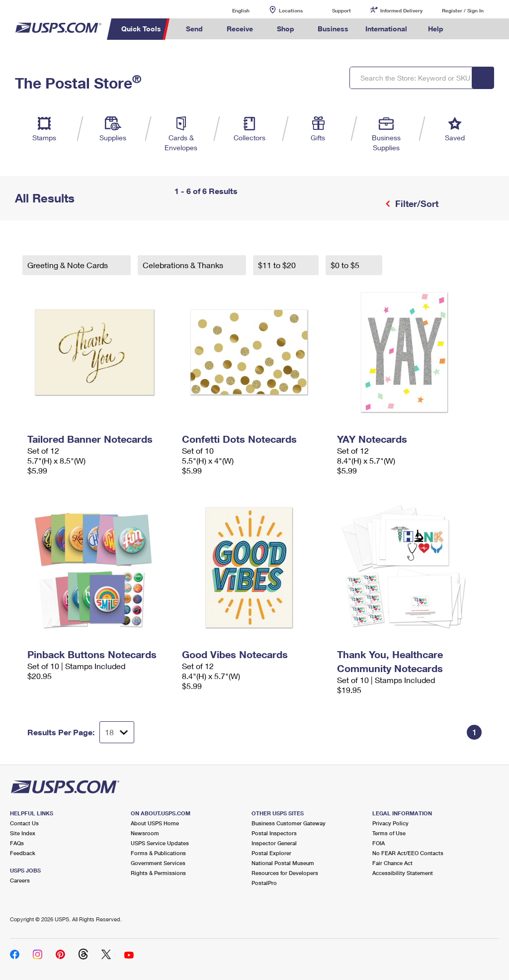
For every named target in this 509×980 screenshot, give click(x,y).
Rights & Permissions (158, 873)
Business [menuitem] (333, 29)
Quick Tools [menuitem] (141, 29)
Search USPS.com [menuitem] (469, 29)
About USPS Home (155, 823)
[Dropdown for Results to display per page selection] (117, 732)
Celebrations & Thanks (184, 265)
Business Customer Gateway (289, 823)
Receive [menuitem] (240, 29)
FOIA (379, 843)
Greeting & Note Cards (69, 265)
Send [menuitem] (194, 29)
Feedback (23, 853)
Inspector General (274, 843)
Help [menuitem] (436, 29)
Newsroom (145, 833)
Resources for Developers (285, 873)
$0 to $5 (346, 265)
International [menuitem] (386, 29)
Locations (291, 10)
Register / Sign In (463, 10)
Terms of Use (389, 833)
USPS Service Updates (160, 843)
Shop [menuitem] (286, 29)
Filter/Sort (416, 203)
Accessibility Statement (403, 873)
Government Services (158, 863)
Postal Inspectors (274, 833)
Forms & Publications (158, 853)
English (231, 10)
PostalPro (264, 883)
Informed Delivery (401, 10)
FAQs (17, 843)
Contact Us (24, 823)
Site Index (23, 833)
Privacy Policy (390, 823)
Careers (20, 880)
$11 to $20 (278, 265)
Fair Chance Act (392, 863)
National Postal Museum (283, 863)
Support (341, 10)
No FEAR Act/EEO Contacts (408, 853)
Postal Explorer (271, 853)
